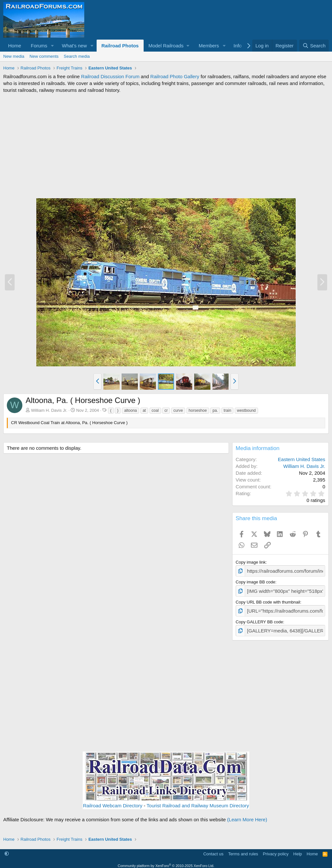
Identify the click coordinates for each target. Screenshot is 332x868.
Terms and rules (243, 850)
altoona (130, 410)
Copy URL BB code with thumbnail (268, 600)
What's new (74, 46)
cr (166, 410)
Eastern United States (302, 459)
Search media (77, 56)
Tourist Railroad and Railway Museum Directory (198, 802)
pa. (215, 410)
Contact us (213, 850)
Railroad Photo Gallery (175, 76)
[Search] (314, 46)
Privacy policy (276, 850)
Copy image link (251, 562)
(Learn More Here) (247, 816)
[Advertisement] (166, 146)
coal (155, 410)
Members (209, 46)
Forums (39, 46)
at (144, 410)
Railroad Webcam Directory (113, 802)
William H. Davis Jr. (49, 410)
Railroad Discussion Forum (110, 76)
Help (298, 850)
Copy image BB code (255, 581)
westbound (246, 410)
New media (14, 56)
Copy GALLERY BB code (259, 619)
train (227, 410)
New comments (44, 56)
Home (15, 46)
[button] (53, 46)
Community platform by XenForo (166, 862)
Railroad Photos (120, 46)
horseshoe (198, 410)
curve (178, 410)
